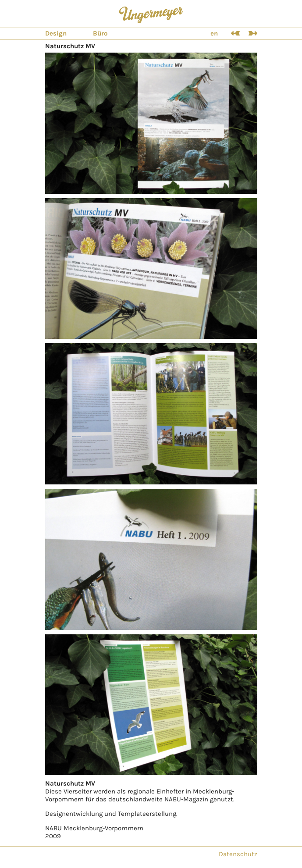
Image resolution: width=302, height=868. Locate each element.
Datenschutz (238, 854)
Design (56, 33)
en (214, 33)
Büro (100, 33)
